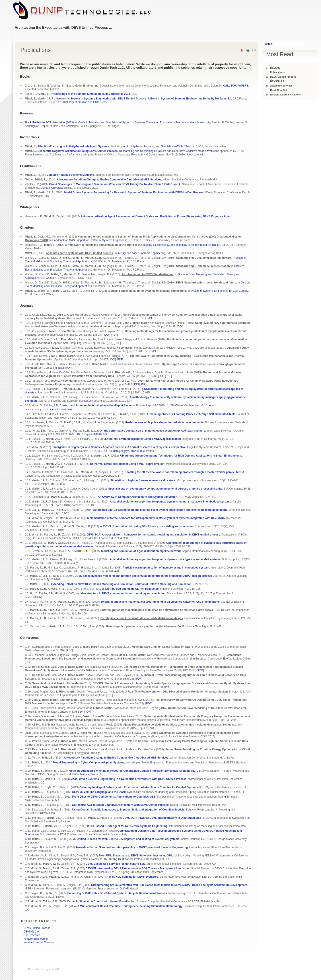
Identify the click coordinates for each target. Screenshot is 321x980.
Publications (277, 72)
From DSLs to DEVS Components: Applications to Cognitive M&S (114, 797)
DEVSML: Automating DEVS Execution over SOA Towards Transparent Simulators (138, 868)
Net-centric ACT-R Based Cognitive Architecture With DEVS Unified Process (120, 805)
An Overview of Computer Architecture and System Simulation (138, 497)
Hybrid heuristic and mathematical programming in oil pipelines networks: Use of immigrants (160, 602)
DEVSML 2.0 (277, 81)
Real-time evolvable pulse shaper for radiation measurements (164, 422)
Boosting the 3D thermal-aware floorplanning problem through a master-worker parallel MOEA (184, 472)
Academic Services (281, 86)
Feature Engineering (36, 939)
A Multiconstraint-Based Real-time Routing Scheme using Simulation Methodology (130, 906)
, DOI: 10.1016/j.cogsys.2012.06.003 (123, 451)
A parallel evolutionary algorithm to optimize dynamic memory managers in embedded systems (171, 502)
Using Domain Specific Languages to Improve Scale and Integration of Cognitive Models (128, 810)
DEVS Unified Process (283, 77)
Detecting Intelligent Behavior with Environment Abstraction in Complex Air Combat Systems (139, 787)
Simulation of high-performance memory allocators (143, 480)
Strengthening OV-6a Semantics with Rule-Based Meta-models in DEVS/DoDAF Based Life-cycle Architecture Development (169, 885)
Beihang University (52, 188)
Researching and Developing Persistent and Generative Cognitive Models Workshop (169, 151)
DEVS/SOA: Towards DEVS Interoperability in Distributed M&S (162, 818)
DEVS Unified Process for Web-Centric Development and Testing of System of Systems (124, 839)
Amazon (82, 102)
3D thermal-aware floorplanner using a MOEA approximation (143, 439)
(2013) (49, 122)
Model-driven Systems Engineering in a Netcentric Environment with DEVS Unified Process (128, 779)
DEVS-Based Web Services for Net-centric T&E (115, 864)
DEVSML (275, 68)
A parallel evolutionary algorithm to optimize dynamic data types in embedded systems (165, 559)
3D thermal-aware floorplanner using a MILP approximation (127, 464)
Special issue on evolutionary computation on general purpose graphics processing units (165, 489)
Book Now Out (279, 90)
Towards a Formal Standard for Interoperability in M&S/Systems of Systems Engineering (132, 847)
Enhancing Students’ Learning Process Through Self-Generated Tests (191, 414)
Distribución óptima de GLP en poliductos (132, 589)
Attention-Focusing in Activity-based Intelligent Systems (73, 146)
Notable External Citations (285, 95)
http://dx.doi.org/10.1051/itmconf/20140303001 (48, 409)
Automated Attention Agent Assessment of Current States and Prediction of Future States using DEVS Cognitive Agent (156, 216)
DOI (143, 318)
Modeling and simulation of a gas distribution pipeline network (141, 551)
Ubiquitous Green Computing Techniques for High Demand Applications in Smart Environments (181, 456)
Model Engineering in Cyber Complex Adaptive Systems (89, 763)
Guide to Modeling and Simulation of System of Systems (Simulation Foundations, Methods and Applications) (143, 122)
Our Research (32, 935)
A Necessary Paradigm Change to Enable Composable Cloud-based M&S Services (116, 758)
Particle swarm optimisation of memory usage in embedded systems (166, 568)
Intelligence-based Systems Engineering (141, 253)
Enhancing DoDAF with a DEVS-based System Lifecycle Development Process (117, 893)
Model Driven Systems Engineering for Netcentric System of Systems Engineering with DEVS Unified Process (134, 192)
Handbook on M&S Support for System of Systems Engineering (90, 240)
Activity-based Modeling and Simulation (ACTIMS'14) (158, 146)
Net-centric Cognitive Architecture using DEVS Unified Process (78, 151)
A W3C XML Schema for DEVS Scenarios (132, 877)
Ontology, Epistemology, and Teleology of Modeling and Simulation (181, 245)
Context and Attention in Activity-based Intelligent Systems (97, 405)
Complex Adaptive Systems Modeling (70, 175)
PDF (150, 318)
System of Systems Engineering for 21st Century (219, 291)
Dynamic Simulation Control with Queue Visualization (101, 901)
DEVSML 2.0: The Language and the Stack (99, 792)
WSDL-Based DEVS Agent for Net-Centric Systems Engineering (127, 826)
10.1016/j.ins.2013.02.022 (92, 434)
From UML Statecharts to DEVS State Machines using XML (136, 856)
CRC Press (100, 102)
